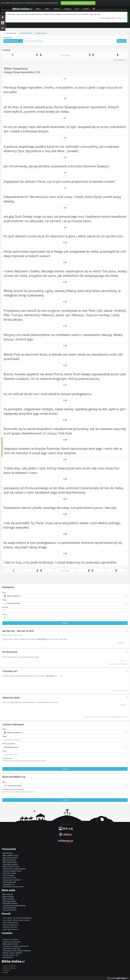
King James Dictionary (10, 927)
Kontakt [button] (87, 9)
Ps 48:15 (123, 705)
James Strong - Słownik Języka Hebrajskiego (17, 918)
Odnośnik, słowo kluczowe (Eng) (13, 789)
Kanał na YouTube (9, 966)
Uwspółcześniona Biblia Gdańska (14, 869)
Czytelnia (68, 9)
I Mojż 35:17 (121, 643)
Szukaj (65, 800)
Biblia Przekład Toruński (11, 867)
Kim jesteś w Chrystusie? (11, 939)
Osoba (5, 751)
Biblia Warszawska (9, 860)
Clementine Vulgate (9, 873)
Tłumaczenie (8, 37)
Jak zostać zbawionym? (11, 937)
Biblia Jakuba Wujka (10, 862)
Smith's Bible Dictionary (10, 929)
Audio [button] (47, 9)
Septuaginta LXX (8, 884)
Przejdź (65, 623)
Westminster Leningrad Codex (13, 887)
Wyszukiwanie (10, 33)
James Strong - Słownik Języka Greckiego (16, 920)
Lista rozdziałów (120, 60)
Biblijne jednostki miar (10, 944)
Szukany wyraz (7, 758)
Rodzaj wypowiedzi (9, 744)
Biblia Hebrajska (8, 897)
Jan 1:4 (123, 661)
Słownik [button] (57, 9)
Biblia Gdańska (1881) (10, 858)
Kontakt (5, 973)
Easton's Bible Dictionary (11, 922)
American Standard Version (12, 871)
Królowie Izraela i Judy (10, 955)
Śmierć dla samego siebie (12, 948)
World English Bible (9, 882)
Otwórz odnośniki (26, 33)
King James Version (10, 878)
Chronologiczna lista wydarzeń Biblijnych (17, 951)
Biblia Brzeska (8, 853)
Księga (4, 600)
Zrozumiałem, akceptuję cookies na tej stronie (78, 3)
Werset (5, 614)
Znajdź (65, 769)
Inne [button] (77, 9)
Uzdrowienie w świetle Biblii (11, 942)
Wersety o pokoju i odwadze (12, 953)
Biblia (38, 9)
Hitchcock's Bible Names (11, 925)
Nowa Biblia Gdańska (10, 864)
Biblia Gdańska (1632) (10, 855)
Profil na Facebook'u (10, 968)
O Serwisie (6, 970)
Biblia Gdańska (8, 894)
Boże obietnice (8, 957)
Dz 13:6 (59, 676)
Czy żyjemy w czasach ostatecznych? (16, 946)
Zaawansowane (41, 33)
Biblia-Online (22, 9)
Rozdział (5, 607)
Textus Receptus (8, 875)
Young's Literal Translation (12, 880)
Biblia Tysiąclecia (9, 899)
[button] (65, 596)
